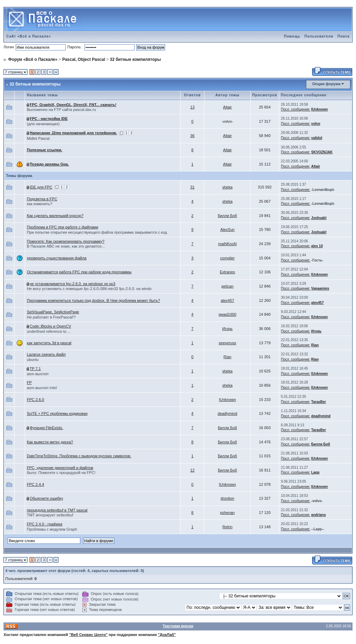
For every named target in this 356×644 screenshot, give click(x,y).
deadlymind (227, 413)
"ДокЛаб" (167, 635)
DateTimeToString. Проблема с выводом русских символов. (79, 456)
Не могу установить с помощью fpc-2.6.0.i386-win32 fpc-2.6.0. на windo (89, 289)
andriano (318, 515)
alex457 (228, 300)
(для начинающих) (43, 124)
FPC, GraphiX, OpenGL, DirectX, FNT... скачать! (73, 105)
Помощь (292, 36)
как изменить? (39, 204)
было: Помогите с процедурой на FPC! (61, 473)
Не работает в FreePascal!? (51, 317)
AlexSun (228, 230)
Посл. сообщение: (296, 109)
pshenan (227, 513)
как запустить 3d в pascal (49, 343)
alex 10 (317, 246)
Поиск (344, 36)
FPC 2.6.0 (35, 400)
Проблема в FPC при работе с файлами (62, 227)
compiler (227, 258)
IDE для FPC (41, 187)
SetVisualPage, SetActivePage (53, 312)
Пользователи (319, 36)
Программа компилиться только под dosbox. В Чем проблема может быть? (93, 300)
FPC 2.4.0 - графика (44, 524)
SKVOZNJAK (322, 152)
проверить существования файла (56, 258)
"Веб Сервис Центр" (88, 635)
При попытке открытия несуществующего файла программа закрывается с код (97, 232)
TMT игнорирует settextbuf (50, 515)
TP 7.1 (35, 369)
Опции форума (326, 84)
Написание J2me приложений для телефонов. (73, 133)
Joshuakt (319, 218)
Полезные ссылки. (44, 150)
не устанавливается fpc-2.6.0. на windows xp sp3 (72, 284)
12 (192, 470)
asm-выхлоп (38, 374)
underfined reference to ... (49, 331)
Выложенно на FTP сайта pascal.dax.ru (61, 110)
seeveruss (227, 343)
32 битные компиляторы (135, 59)
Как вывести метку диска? (50, 442)
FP (29, 383)
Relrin (228, 527)
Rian (315, 345)
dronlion (228, 498)
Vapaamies (320, 288)
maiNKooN (228, 244)
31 (192, 187)
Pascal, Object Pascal (84, 59)
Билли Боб (228, 216)
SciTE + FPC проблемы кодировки (57, 413)
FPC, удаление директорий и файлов (60, 468)
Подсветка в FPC (42, 199)
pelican (228, 286)
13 (192, 107)
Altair (228, 107)
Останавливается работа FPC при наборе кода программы (79, 272)
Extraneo (227, 272)
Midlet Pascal (38, 138)
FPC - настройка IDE (48, 119)
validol (317, 138)
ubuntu (33, 360)
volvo (316, 124)
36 (192, 136)
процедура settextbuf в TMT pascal (57, 510)
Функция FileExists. (46, 428)
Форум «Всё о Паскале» (33, 59)
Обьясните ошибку (46, 498)
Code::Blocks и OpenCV (50, 326)
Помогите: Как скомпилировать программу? (66, 241)
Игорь (227, 329)
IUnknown (319, 109)
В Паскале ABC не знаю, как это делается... (66, 246)
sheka (227, 187)
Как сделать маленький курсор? (55, 216)
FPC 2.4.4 (35, 484)
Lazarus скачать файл (46, 354)
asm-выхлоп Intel (42, 388)
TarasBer (319, 402)
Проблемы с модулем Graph (52, 529)
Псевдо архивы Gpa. (49, 164)
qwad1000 (228, 314)
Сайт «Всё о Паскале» (29, 36)
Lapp (315, 472)
